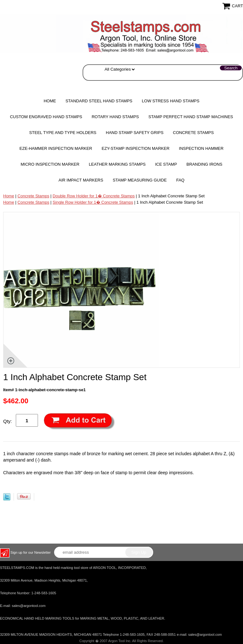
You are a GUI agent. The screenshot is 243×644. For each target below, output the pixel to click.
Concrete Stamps (33, 196)
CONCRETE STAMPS (193, 133)
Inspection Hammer (201, 148)
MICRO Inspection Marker (50, 164)
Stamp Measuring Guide (140, 180)
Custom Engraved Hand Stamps (46, 117)
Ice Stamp (166, 164)
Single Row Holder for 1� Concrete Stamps (93, 202)
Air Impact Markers (81, 180)
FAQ (180, 180)
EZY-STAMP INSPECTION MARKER (135, 148)
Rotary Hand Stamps (115, 117)
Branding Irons (204, 164)
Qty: (8, 421)
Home (50, 101)
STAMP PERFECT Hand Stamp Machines (191, 117)
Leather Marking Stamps (117, 164)
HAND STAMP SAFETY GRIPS (135, 133)
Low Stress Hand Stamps (171, 101)
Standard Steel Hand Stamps (99, 101)
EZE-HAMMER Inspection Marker (56, 148)
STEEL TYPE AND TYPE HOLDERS (63, 133)
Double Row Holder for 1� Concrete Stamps (93, 196)
